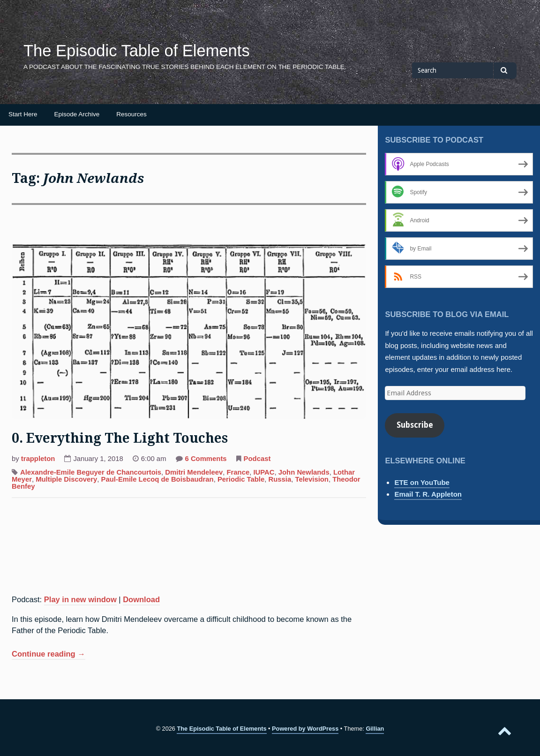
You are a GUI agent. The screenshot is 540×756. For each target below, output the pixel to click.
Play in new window (80, 599)
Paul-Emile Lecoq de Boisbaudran (157, 479)
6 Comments (206, 460)
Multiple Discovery (66, 479)
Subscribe (415, 425)
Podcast (257, 459)
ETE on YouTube (422, 482)
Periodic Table (241, 479)
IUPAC (264, 472)
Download (141, 599)
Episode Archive (77, 114)
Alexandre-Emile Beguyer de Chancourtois (91, 472)
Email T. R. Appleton (428, 494)
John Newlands (304, 472)
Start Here (23, 114)
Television (312, 479)
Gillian (375, 729)
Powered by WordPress (305, 729)
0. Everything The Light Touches (120, 438)
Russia (280, 479)
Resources (131, 114)
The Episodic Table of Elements (137, 51)
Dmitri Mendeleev (194, 472)
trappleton (38, 459)
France (238, 472)
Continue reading (49, 655)
